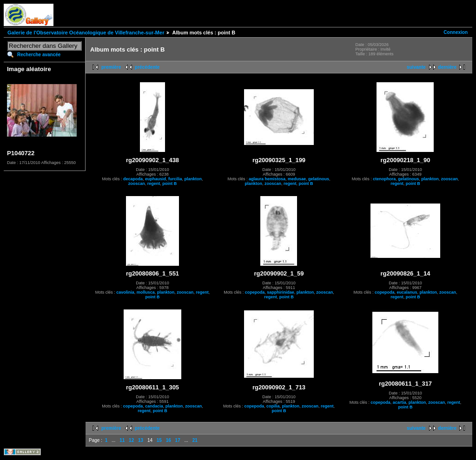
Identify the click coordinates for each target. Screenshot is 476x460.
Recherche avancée (39, 55)
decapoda (133, 179)
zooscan (137, 184)
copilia (273, 406)
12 (131, 440)
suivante (416, 67)
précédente (147, 67)
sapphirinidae (281, 292)
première (111, 67)
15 (159, 440)
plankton (193, 179)
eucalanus (407, 292)
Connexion (456, 32)
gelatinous (319, 179)
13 (141, 440)
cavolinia (125, 292)
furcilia (175, 179)
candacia (154, 406)
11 (122, 440)
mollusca (146, 292)
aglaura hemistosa (267, 179)
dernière (447, 67)
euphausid (155, 179)
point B (169, 184)
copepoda (255, 292)
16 (169, 440)
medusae (297, 179)
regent (154, 184)
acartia (400, 402)
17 (178, 440)
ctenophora (384, 179)
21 (195, 440)
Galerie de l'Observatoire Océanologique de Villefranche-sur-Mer (86, 33)
